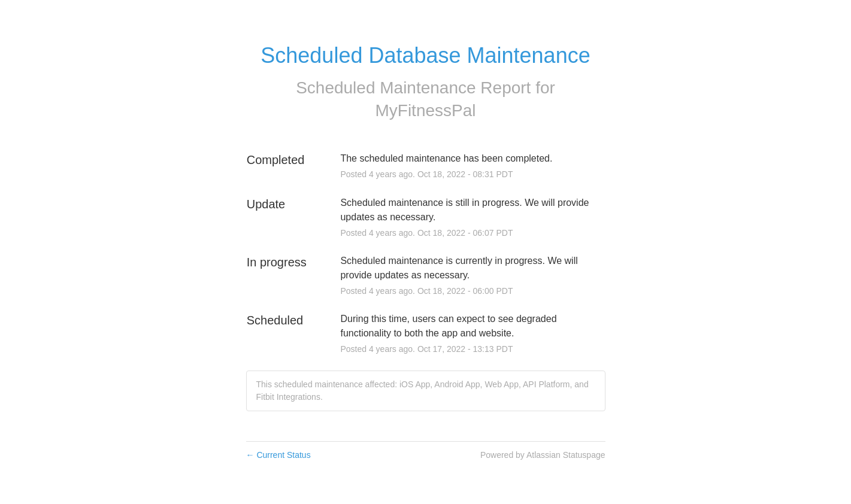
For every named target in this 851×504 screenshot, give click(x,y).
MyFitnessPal (425, 110)
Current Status (278, 455)
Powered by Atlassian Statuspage (543, 455)
